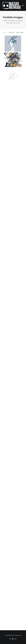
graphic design (20, 32)
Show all (5, 32)
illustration (12, 32)
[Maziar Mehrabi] (12, 5)
